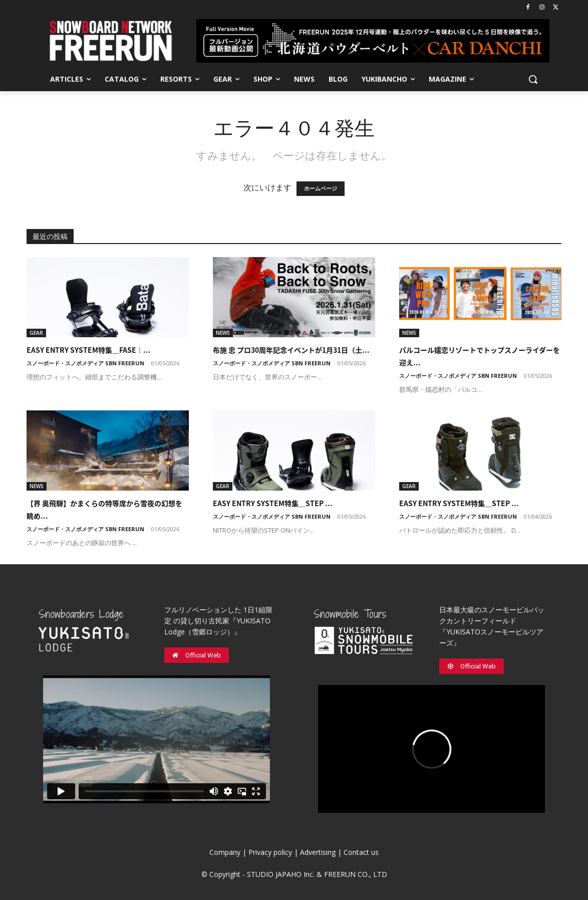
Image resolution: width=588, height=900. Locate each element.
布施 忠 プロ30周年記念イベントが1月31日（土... (291, 350)
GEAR (36, 333)
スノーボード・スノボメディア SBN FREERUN (85, 363)
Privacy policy (270, 852)
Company (225, 852)
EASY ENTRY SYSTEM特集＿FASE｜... (89, 350)
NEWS (223, 333)
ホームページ (321, 189)
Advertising (318, 852)
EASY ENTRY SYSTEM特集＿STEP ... (273, 503)
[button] (533, 79)
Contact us (361, 852)
